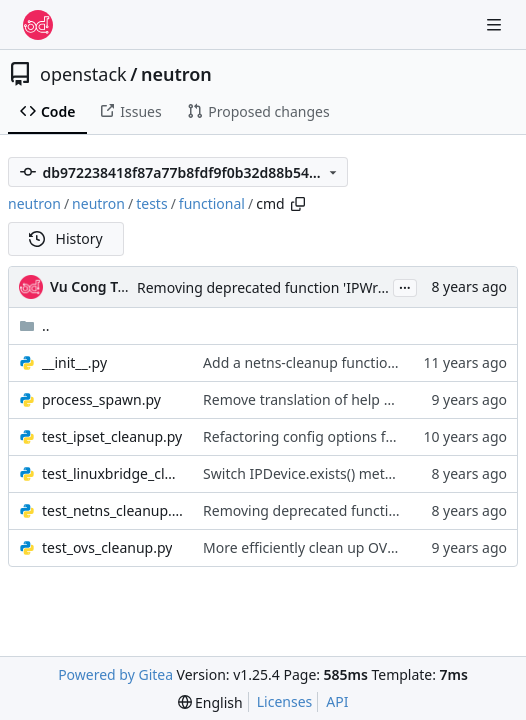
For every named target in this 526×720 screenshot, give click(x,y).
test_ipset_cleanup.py (112, 436)
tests (151, 203)
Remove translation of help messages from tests (361, 399)
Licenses (285, 701)
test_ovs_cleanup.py (107, 547)
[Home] (38, 25)
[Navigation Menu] (496, 24)
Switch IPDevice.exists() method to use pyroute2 (360, 473)
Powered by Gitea (115, 674)
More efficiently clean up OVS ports (318, 547)
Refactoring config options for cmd (317, 436)
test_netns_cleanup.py (112, 510)
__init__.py (74, 362)
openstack (83, 74)
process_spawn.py (101, 399)
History (66, 238)
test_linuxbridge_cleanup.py (112, 473)
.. (34, 325)
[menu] (210, 702)
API (337, 701)
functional (212, 203)
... (405, 286)
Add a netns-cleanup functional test (319, 362)
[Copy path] (298, 204)
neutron (176, 74)
